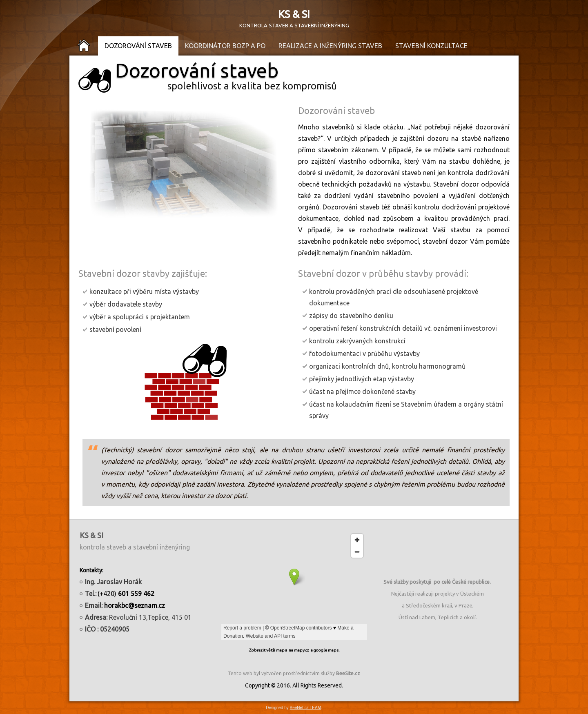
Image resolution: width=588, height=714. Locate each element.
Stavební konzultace (431, 46)
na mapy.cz (299, 650)
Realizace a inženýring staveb (330, 46)
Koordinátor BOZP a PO (225, 46)
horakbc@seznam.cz (135, 605)
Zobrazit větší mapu (268, 650)
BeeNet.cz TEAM (306, 708)
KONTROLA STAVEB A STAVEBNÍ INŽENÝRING (294, 25)
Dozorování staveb (138, 46)
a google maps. (325, 650)
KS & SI (294, 14)
